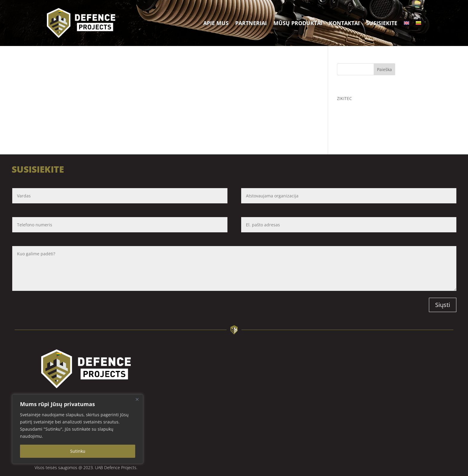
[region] (78, 429)
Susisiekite (382, 23)
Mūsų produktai (298, 23)
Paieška (384, 69)
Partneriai (251, 23)
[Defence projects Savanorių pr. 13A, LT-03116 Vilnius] (326, 410)
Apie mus (216, 23)
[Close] (137, 399)
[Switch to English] (407, 23)
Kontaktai (344, 23)
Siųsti (443, 305)
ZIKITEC (344, 98)
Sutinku (78, 451)
